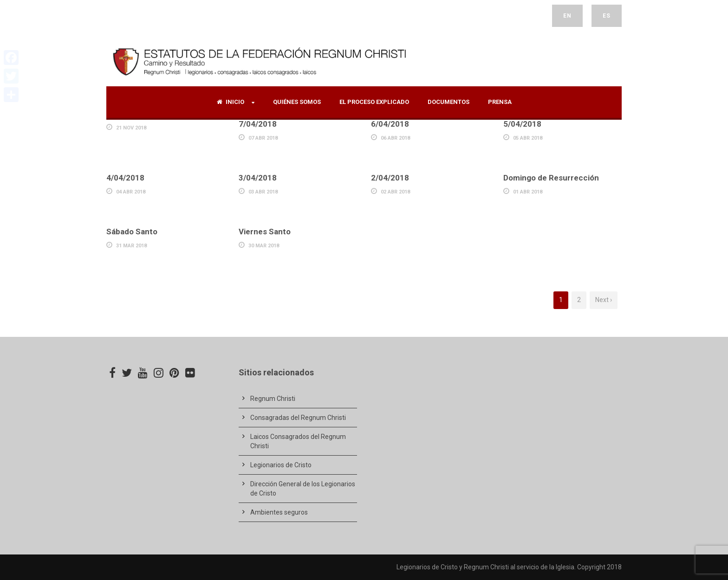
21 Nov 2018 (131, 128)
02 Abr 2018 (395, 192)
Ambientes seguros (279, 512)
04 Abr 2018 (131, 192)
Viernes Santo (265, 232)
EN (567, 16)
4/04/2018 (125, 178)
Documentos (448, 102)
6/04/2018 (390, 124)
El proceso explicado (374, 102)
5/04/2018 (522, 124)
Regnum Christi (273, 399)
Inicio (231, 102)
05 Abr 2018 (528, 138)
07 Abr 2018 (263, 138)
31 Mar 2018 (131, 246)
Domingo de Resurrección (551, 178)
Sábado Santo (132, 232)
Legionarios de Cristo (281, 465)
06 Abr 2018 (395, 138)
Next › (604, 300)
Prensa (500, 102)
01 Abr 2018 (528, 192)
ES (607, 16)
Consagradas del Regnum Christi (298, 418)
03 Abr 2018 (263, 192)
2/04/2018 (390, 178)
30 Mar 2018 (264, 246)
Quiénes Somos (297, 102)
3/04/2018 (258, 178)
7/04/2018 (258, 124)
